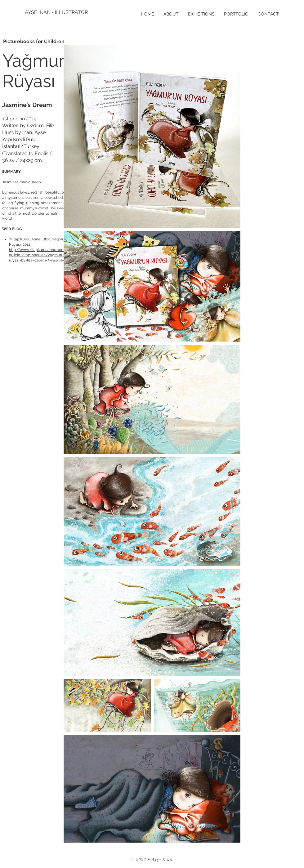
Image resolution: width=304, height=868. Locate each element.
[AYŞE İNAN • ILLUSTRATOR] (57, 12)
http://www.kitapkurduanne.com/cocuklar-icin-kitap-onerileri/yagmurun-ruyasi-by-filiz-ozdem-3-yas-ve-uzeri (43, 255)
